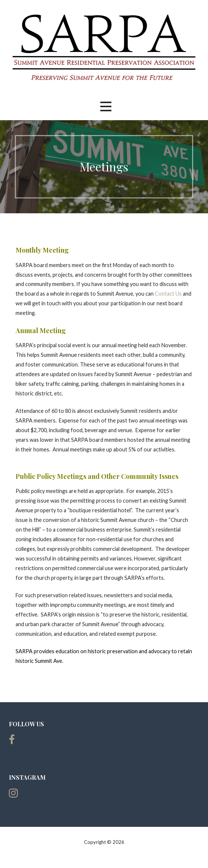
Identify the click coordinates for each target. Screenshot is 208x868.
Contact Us (168, 294)
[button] (106, 107)
